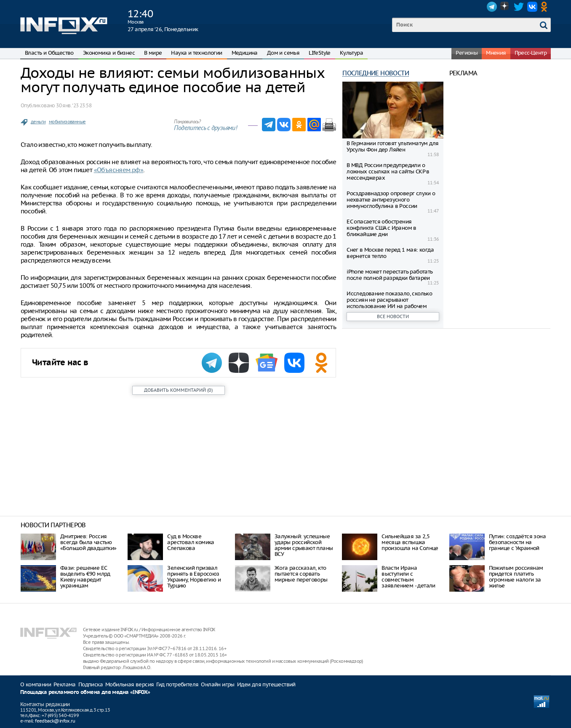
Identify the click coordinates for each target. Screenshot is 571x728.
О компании (36, 684)
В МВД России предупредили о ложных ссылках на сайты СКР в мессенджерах (388, 171)
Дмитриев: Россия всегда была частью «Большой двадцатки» (88, 542)
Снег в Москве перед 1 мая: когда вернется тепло (390, 253)
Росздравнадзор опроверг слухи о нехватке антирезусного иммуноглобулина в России (391, 200)
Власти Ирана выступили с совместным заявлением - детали (408, 577)
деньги (38, 122)
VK (532, 7)
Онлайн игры (217, 684)
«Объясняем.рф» (119, 170)
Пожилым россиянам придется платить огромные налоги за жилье (516, 577)
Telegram (492, 7)
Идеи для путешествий (266, 684)
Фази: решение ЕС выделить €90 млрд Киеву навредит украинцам (85, 577)
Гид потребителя (177, 684)
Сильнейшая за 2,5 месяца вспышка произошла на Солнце (410, 542)
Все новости (393, 316)
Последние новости (376, 73)
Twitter (519, 7)
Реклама (65, 684)
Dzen (505, 7)
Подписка (91, 684)
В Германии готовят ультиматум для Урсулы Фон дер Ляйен (392, 146)
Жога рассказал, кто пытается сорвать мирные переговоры (301, 574)
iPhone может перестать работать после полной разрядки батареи (390, 275)
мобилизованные (67, 122)
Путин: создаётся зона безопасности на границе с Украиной (517, 542)
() (178, 390)
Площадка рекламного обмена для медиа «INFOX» (85, 692)
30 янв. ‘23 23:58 (74, 105)
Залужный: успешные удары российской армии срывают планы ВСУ (304, 545)
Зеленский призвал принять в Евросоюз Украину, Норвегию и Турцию (194, 577)
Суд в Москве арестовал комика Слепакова (191, 542)
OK (546, 7)
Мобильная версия (129, 684)
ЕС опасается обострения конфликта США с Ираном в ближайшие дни (382, 228)
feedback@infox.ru (55, 721)
